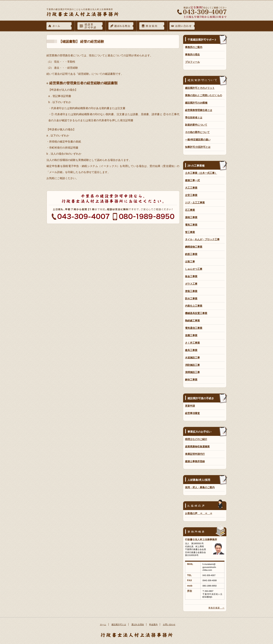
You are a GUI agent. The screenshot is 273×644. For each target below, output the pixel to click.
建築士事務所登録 (195, 461)
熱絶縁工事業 (192, 321)
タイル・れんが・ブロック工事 (202, 239)
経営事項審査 (192, 413)
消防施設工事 (192, 365)
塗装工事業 (191, 291)
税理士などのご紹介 (196, 439)
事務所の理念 (192, 55)
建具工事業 (191, 350)
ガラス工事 (191, 284)
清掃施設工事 (192, 372)
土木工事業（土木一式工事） (201, 173)
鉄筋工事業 (191, 254)
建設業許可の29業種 (196, 103)
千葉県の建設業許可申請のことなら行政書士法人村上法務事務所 (80, 9)
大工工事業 (191, 188)
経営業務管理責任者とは (199, 110)
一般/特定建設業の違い (198, 140)
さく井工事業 (192, 343)
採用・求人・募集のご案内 (200, 487)
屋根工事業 (191, 217)
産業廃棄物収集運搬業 (197, 447)
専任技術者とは (194, 118)
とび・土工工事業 (195, 203)
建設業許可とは (119, 624)
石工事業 (190, 210)
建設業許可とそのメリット (200, 88)
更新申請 (190, 406)
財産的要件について (196, 125)
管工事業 (190, 232)
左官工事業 (191, 195)
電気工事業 (191, 225)
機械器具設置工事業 (196, 313)
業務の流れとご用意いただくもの (204, 95)
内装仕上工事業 (194, 306)
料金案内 (153, 624)
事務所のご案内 (194, 47)
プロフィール (192, 62)
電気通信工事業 (194, 328)
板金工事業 (191, 276)
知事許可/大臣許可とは (198, 147)
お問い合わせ (169, 624)
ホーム (103, 624)
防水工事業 (191, 299)
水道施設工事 (192, 358)
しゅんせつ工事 (194, 269)
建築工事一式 (192, 180)
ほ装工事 (190, 262)
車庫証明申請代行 (195, 454)
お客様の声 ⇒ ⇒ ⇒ (199, 513)
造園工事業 (191, 335)
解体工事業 (191, 380)
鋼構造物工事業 (194, 247)
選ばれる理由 (138, 624)
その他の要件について (197, 132)
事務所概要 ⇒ (216, 608)
